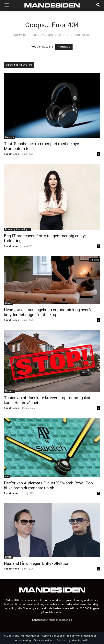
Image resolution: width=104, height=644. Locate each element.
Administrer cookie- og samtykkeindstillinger (69, 636)
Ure (7, 476)
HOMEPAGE (64, 47)
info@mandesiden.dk (59, 620)
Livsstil (9, 303)
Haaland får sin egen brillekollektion (37, 563)
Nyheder (9, 391)
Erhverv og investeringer (17, 229)
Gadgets (9, 137)
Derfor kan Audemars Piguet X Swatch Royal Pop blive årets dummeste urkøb (48, 485)
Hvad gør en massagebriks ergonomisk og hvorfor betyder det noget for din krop (49, 312)
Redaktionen (12, 154)
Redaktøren (11, 246)
